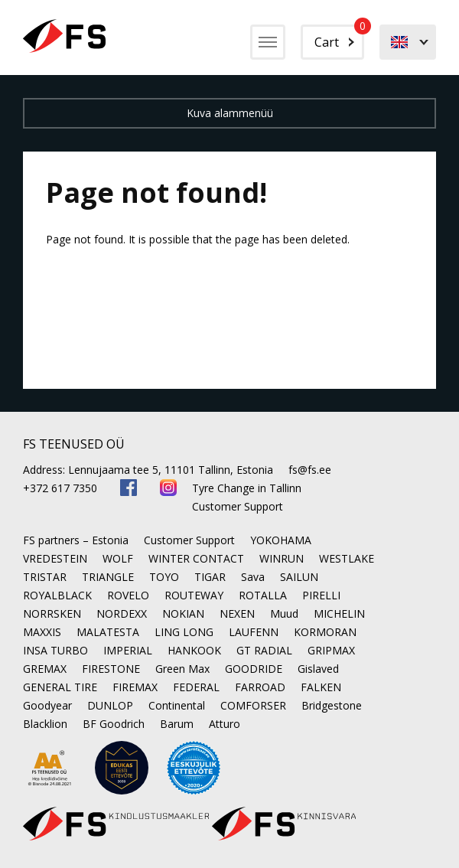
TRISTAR (45, 577)
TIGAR (210, 577)
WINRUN (282, 558)
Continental (177, 705)
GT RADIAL (264, 650)
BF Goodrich (114, 724)
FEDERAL (196, 687)
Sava (253, 577)
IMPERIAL (128, 650)
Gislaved (318, 669)
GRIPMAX (331, 650)
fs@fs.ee (310, 470)
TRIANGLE (108, 577)
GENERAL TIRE (60, 687)
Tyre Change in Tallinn (247, 488)
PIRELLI (321, 595)
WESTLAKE (347, 558)
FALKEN (321, 687)
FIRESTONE (111, 669)
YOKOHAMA (281, 540)
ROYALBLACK (57, 595)
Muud (284, 613)
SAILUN (299, 577)
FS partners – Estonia (76, 540)
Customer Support (238, 506)
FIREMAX (135, 687)
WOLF (118, 558)
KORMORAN (325, 632)
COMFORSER (253, 705)
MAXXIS (42, 632)
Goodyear (47, 705)
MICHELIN (339, 613)
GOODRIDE (254, 669)
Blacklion (45, 724)
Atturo (225, 724)
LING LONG (184, 632)
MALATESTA (108, 632)
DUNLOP (110, 705)
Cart (339, 38)
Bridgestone (332, 705)
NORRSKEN (52, 613)
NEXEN (237, 613)
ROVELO (128, 595)
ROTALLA (263, 595)
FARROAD (260, 687)
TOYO (164, 577)
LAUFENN (254, 632)
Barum (177, 724)
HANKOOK (194, 650)
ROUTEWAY (194, 595)
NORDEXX (122, 613)
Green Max (182, 669)
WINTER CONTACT (196, 558)
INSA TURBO (55, 650)
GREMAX (45, 669)
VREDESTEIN (55, 558)
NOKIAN (183, 613)
